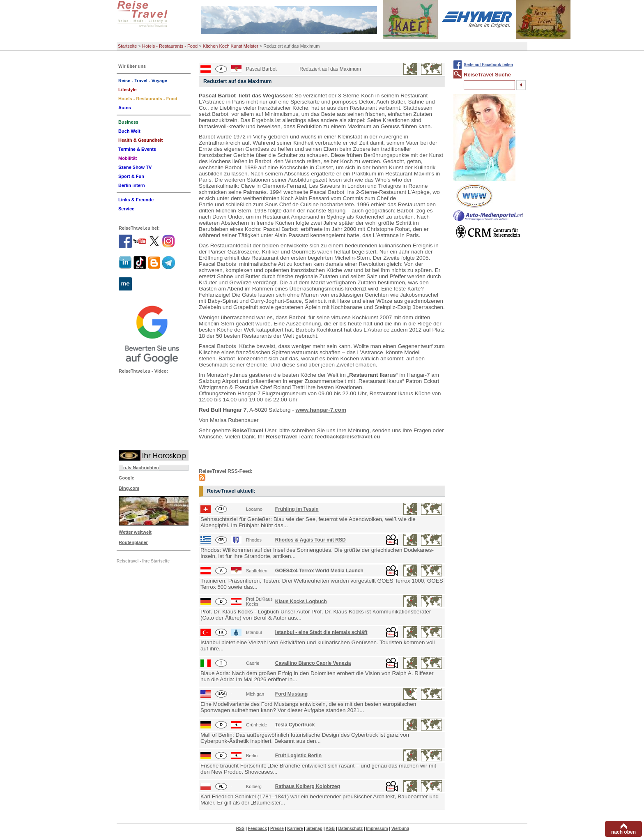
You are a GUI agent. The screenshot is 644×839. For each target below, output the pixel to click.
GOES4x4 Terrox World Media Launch (319, 571)
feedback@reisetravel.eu (348, 437)
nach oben (623, 832)
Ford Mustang (291, 694)
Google (126, 478)
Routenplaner (133, 542)
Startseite (127, 46)
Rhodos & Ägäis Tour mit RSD (310, 540)
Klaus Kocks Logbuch (301, 602)
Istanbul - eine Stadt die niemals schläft (321, 632)
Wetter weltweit (135, 532)
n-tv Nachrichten (141, 468)
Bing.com (129, 488)
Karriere (295, 829)
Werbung (400, 829)
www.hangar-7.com (321, 410)
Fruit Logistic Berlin (298, 756)
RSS (240, 829)
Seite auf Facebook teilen (488, 65)
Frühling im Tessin (297, 509)
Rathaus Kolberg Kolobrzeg (308, 786)
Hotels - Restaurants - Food (170, 46)
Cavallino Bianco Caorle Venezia (313, 663)
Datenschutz (350, 829)
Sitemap (314, 829)
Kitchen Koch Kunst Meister (231, 46)
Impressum (377, 829)
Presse (277, 829)
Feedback (258, 829)
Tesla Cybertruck (295, 725)
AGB (330, 829)
